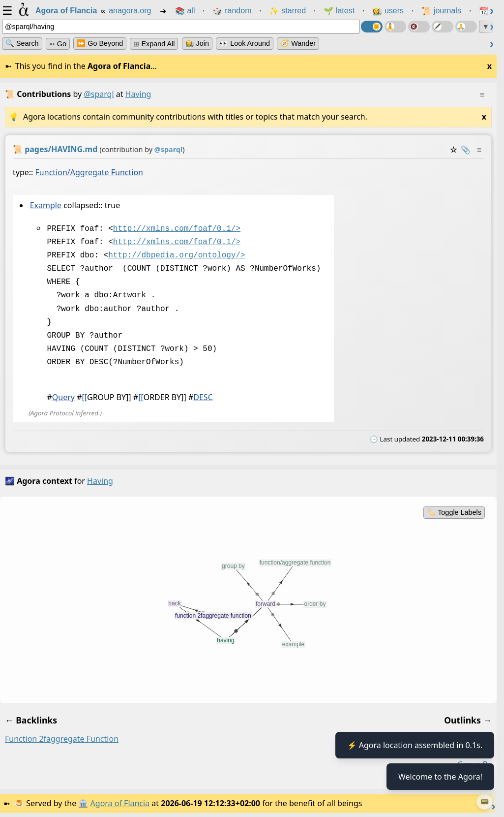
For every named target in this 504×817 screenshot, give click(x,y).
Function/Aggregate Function (89, 172)
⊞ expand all (154, 44)
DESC (203, 396)
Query (63, 396)
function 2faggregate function (62, 738)
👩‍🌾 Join (197, 43)
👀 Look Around (245, 43)
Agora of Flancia (120, 802)
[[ (84, 396)
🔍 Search (22, 43)
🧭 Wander (298, 43)
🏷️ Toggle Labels (454, 511)
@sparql (99, 94)
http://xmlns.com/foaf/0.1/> (177, 228)
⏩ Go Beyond (100, 43)
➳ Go (58, 44)
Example (46, 205)
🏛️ (83, 802)
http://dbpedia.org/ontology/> (177, 254)
